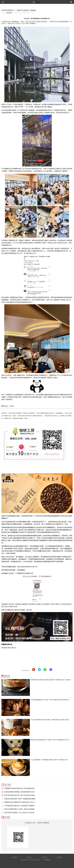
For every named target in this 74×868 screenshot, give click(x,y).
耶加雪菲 (12, 604)
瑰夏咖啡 (25, 604)
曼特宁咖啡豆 (56, 604)
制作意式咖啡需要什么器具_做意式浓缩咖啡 (19, 809)
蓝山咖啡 (38, 604)
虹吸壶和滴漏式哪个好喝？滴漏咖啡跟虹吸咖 (20, 799)
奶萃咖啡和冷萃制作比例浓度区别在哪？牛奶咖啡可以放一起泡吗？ (51, 680)
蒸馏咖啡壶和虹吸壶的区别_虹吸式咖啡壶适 (19, 788)
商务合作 (29, 857)
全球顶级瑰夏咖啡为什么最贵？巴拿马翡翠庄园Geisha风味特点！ (50, 700)
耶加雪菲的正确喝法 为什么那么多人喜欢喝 (19, 813)
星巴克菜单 (5, 607)
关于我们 (14, 857)
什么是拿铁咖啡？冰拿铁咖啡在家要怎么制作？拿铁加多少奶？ (50, 760)
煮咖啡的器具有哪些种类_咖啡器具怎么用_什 (20, 802)
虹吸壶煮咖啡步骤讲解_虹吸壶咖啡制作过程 (19, 792)
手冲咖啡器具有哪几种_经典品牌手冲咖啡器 (19, 806)
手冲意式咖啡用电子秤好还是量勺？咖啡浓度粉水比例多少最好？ (50, 720)
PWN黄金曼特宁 (66, 604)
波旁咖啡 (31, 604)
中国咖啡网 (47, 860)
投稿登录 (60, 857)
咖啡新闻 (9, 13)
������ (26, 670)
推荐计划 (45, 857)
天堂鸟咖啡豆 (46, 604)
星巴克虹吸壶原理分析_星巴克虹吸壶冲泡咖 (19, 795)
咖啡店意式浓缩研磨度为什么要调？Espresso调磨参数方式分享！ (50, 740)
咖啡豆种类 (13, 607)
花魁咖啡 (18, 604)
